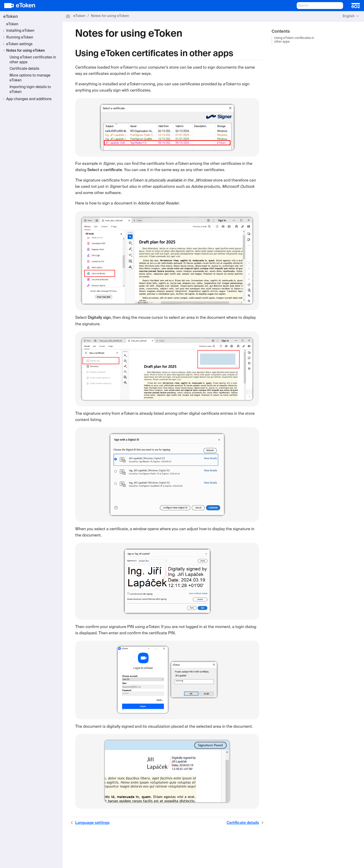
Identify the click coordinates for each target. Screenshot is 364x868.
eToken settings (19, 44)
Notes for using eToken (26, 51)
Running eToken (20, 38)
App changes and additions (29, 99)
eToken (11, 17)
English (349, 16)
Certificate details (24, 69)
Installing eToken (20, 31)
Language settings (92, 823)
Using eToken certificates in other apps (294, 40)
